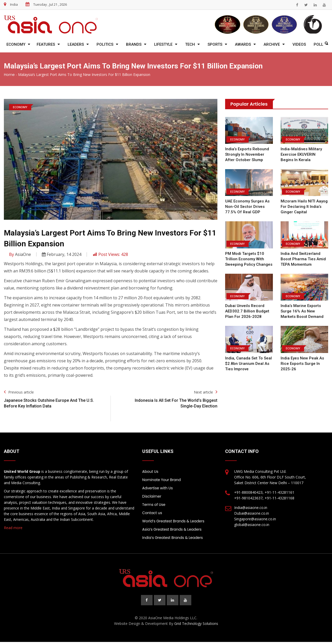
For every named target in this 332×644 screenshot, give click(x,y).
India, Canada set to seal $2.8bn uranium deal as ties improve (248, 364)
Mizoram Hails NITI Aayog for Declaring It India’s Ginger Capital (304, 207)
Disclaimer (152, 496)
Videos (299, 44)
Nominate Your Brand (161, 480)
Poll (318, 44)
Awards (243, 44)
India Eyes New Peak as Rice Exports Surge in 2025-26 (302, 364)
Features (46, 44)
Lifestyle (163, 44)
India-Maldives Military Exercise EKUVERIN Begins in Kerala (301, 154)
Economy (16, 44)
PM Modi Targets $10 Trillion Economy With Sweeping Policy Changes (249, 259)
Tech (190, 44)
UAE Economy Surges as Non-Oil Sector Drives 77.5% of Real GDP (247, 207)
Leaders (76, 44)
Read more (13, 528)
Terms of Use (154, 505)
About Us (150, 472)
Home (9, 75)
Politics (105, 44)
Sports (215, 44)
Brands (134, 44)
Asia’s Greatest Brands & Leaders (172, 529)
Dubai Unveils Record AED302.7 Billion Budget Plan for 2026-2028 (247, 311)
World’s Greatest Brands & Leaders (173, 521)
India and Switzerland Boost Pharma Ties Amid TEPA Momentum (303, 259)
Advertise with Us (157, 488)
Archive (272, 44)
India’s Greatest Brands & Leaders (173, 538)
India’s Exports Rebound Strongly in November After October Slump (247, 154)
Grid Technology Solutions (196, 623)
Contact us (152, 513)
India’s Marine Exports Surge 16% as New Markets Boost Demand (302, 311)
